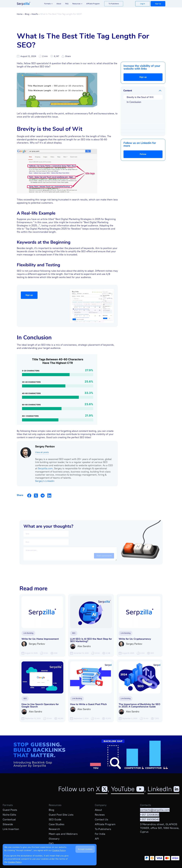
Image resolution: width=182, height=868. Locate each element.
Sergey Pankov (45, 446)
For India (100, 834)
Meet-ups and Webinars (63, 834)
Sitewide (8, 824)
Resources (76, 4)
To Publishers (114, 4)
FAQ (67, 4)
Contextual (9, 819)
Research (54, 829)
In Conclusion (134, 102)
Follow (143, 154)
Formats (47, 4)
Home (20, 14)
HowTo (35, 14)
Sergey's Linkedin (45, 481)
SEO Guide (55, 819)
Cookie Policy (59, 850)
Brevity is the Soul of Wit (140, 97)
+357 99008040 (150, 819)
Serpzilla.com (45, 468)
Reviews (100, 815)
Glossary (54, 839)
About (59, 4)
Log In (143, 4)
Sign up (143, 77)
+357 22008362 (150, 815)
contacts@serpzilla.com (155, 810)
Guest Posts (10, 810)
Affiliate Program (93, 4)
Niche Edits (9, 815)
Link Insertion (11, 829)
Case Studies (57, 824)
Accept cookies (85, 849)
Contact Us (101, 819)
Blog (27, 14)
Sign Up (158, 4)
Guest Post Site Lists (61, 815)
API (97, 839)
